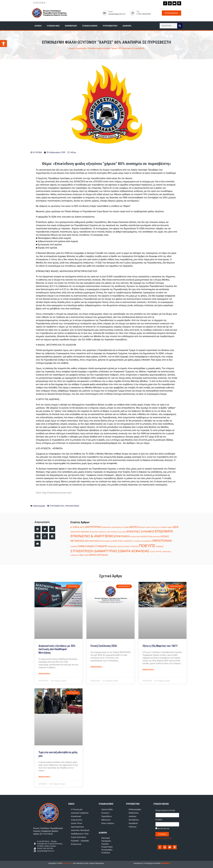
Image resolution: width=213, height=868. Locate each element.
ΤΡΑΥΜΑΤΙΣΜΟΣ (72, 506)
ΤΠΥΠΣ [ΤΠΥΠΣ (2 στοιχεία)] (159, 552)
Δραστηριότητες (78, 827)
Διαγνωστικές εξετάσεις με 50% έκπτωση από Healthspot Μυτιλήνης (57, 649)
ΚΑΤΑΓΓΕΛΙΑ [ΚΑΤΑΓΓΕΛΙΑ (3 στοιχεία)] (147, 536)
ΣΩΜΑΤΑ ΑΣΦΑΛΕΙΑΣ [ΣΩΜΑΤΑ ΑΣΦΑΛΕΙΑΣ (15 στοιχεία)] (133, 551)
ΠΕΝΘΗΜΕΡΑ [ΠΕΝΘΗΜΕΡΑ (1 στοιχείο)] (112, 547)
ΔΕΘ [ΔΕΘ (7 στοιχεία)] (176, 527)
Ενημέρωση (71, 26)
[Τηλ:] (133, 13)
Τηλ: (138, 12)
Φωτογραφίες (107, 850)
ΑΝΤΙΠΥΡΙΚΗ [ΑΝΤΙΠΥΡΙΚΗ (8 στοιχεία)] (93, 527)
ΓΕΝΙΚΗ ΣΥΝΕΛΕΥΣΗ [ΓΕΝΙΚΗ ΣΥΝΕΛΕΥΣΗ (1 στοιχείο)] (153, 527)
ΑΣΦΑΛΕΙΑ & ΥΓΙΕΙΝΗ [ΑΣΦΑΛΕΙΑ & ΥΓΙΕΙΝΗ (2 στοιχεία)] (120, 527)
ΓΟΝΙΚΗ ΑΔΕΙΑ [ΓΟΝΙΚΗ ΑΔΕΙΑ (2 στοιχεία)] (166, 527)
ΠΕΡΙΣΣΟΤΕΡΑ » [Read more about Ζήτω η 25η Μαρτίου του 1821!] (149, 670)
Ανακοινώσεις (77, 820)
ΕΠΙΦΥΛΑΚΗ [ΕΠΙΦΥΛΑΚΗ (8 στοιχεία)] (122, 536)
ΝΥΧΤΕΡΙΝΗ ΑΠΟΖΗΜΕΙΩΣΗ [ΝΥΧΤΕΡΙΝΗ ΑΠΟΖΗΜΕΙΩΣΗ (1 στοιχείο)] (142, 541)
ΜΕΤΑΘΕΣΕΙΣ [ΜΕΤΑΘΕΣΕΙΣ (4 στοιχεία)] (78, 541)
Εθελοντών (106, 820)
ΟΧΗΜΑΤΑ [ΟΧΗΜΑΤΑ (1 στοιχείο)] (74, 547)
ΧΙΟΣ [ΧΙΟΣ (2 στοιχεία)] (86, 555)
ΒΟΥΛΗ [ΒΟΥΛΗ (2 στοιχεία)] (142, 527)
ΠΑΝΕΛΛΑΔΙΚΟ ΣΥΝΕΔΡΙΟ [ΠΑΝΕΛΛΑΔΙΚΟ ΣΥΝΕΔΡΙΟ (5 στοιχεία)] (93, 546)
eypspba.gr (67, 863)
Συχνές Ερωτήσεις (79, 837)
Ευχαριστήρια (107, 847)
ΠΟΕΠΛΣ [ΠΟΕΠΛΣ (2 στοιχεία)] (135, 546)
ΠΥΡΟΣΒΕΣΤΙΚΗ (57, 506)
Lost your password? (163, 838)
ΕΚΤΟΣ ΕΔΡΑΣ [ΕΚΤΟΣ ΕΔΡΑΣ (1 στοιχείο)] (122, 532)
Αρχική (38, 26)
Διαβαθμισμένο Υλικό (80, 834)
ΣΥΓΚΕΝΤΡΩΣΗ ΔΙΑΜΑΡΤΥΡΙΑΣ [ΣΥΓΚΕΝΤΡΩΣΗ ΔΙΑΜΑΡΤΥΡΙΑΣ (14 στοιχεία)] (94, 551)
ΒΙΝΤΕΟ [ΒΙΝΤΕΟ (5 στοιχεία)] (134, 527)
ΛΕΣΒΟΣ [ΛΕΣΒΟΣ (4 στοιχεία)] (165, 536)
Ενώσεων (105, 813)
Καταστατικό (76, 816)
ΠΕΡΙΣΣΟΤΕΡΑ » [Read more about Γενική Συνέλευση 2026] (97, 667)
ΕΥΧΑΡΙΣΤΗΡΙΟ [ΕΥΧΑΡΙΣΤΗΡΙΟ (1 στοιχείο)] (135, 537)
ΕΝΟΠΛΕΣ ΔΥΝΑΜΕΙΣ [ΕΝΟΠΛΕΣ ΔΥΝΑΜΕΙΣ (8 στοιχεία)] (141, 531)
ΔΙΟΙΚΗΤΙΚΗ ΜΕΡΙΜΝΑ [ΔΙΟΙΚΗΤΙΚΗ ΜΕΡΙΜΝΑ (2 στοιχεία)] (80, 532)
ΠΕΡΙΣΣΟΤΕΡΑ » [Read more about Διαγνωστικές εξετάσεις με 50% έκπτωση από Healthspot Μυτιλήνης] (45, 674)
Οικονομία (106, 838)
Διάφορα (127, 26)
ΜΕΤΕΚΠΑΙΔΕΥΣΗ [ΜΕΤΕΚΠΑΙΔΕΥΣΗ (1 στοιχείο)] (106, 541)
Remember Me (162, 829)
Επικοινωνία (76, 844)
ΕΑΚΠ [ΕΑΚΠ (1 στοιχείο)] (109, 532)
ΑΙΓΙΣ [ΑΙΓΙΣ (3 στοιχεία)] (82, 527)
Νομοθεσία (133, 823)
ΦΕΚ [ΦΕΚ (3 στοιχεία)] (81, 555)
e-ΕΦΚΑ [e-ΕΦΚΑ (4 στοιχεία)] (75, 527)
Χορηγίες (105, 844)
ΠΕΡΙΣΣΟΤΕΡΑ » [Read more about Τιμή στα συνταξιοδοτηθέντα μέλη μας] (45, 777)
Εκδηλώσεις (134, 813)
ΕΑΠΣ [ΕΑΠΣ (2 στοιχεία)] (114, 532)
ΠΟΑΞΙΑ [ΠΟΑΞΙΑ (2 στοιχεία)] (121, 546)
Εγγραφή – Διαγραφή (80, 841)
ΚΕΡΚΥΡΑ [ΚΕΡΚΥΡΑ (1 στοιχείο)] (156, 537)
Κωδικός (159, 820)
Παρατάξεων (107, 816)
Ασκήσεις (133, 816)
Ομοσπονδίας (107, 809)
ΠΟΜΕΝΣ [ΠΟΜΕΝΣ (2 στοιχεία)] (160, 546)
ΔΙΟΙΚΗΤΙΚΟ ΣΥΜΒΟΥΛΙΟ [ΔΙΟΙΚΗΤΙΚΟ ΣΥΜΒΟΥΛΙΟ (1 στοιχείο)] (98, 532)
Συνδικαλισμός (90, 26)
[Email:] (105, 13)
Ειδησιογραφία (39, 506)
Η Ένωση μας (53, 26)
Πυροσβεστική (110, 26)
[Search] (180, 26)
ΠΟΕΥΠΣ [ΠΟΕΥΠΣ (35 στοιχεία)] (147, 546)
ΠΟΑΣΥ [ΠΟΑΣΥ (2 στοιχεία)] (128, 546)
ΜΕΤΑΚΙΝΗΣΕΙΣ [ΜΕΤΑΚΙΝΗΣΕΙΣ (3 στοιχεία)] (92, 541)
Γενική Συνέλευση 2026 (104, 646)
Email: (111, 12)
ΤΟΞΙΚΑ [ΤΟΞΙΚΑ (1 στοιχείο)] (152, 552)
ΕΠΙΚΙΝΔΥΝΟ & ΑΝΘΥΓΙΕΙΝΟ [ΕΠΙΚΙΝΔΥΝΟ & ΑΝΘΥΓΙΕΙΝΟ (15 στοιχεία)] (92, 536)
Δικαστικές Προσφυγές (80, 830)
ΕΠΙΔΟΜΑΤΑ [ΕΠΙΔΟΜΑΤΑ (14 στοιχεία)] (164, 531)
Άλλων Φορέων (108, 823)
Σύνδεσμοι (106, 853)
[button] (38, 529)
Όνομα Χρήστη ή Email (165, 810)
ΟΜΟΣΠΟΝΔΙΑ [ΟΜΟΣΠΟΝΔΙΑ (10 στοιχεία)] (162, 541)
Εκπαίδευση (134, 820)
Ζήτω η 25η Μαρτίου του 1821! (160, 646)
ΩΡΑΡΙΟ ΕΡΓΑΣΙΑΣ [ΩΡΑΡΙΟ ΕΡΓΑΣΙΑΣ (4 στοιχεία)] (98, 555)
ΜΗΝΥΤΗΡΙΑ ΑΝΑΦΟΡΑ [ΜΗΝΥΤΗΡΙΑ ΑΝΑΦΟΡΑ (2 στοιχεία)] (122, 541)
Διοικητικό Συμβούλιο (80, 813)
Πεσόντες (133, 827)
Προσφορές (106, 841)
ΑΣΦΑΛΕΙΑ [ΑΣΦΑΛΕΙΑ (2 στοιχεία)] (106, 527)
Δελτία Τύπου (77, 823)
